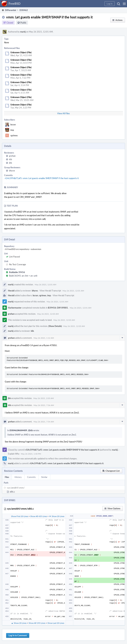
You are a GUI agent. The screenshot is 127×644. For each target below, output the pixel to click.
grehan (12, 156)
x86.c (12, 492)
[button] (124, 4)
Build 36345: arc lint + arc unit (23, 276)
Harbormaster (15, 308)
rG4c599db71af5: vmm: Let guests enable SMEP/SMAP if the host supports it (42, 178)
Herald (11, 291)
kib (11, 159)
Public (23, 23)
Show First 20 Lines (20, 516)
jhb (11, 163)
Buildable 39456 (17, 272)
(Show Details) (55, 326)
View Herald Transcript (50, 291)
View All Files (63, 113)
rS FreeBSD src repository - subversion (23, 249)
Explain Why (14, 454)
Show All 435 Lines (39, 516)
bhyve (12, 171)
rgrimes (14, 135)
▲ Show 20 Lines (19, 623)
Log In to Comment (18, 635)
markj (23, 32)
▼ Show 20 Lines (57, 516)
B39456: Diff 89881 (58, 308)
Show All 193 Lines (37, 623)
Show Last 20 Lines (56, 623)
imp (12, 130)
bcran (13, 124)
